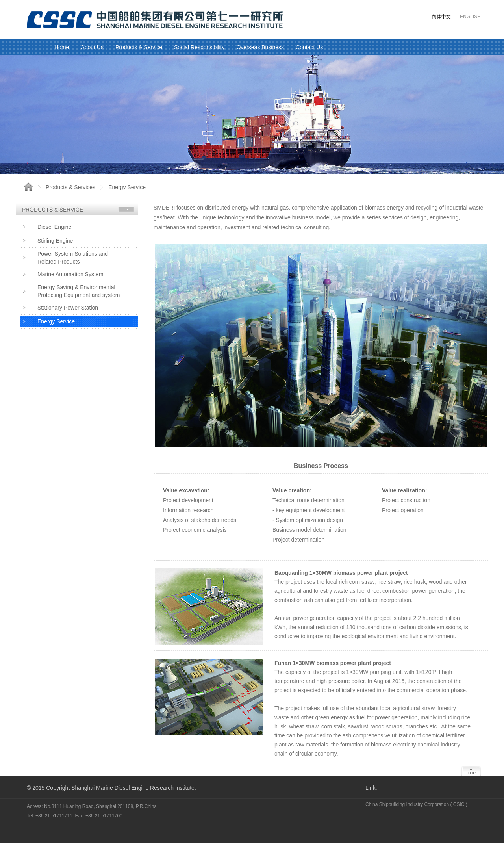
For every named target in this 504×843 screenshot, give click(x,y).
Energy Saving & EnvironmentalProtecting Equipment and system (79, 291)
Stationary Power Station (68, 308)
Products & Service (139, 47)
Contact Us (309, 47)
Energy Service (56, 321)
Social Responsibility (199, 47)
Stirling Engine (55, 241)
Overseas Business (260, 47)
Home (62, 47)
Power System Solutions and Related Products (73, 258)
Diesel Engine (54, 227)
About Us (92, 47)
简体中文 (441, 17)
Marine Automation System (70, 274)
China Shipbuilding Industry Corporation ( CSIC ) (416, 804)
